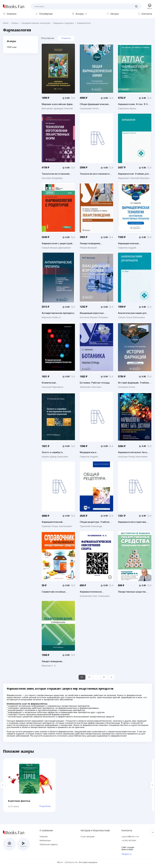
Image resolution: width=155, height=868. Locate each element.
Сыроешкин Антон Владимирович (89, 109)
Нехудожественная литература (36, 23)
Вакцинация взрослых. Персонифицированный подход (92, 313)
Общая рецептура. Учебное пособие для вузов (95, 522)
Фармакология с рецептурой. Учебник (57, 244)
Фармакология (84, 23)
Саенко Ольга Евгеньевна (131, 318)
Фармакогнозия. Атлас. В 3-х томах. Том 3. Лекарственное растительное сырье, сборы (134, 104)
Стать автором (87, 837)
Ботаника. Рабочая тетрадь (95, 383)
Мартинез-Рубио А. (52, 318)
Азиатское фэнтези (19, 801)
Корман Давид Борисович (55, 457)
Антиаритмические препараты (58, 313)
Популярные (48, 38)
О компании (46, 830)
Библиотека (45, 841)
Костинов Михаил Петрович (94, 318)
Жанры (15, 23)
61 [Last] (104, 677)
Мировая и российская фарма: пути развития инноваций (58, 104)
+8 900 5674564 (129, 841)
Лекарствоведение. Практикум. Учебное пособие (96, 244)
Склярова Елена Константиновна (127, 387)
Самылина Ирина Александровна (127, 109)
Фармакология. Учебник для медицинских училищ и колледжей (133, 174)
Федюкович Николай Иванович (134, 178)
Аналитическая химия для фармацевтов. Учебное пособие (132, 313)
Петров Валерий (88, 248)
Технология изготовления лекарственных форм (56, 174)
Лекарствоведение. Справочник (52, 661)
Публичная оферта (48, 845)
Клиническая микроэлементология (53, 383)
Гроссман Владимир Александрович (52, 178)
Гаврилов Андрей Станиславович (127, 248)
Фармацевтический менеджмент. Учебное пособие (54, 522)
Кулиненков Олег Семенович (95, 596)
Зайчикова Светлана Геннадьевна (90, 387)
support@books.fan (130, 837)
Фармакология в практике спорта (132, 522)
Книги (6, 23)
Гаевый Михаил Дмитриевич (56, 248)
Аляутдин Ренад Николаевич (133, 457)
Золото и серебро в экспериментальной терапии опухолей (57, 452)
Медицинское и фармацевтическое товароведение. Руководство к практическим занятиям (96, 452)
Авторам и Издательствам (95, 830)
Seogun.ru (127, 854)
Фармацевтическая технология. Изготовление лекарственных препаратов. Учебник (133, 244)
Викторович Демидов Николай (57, 109)
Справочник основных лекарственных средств (55, 592)
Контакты (127, 830)
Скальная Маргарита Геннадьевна (53, 387)
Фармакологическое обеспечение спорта (91, 592)
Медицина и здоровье (64, 23)
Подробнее (45, 806)
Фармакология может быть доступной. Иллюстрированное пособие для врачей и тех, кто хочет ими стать (133, 452)
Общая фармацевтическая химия (94, 104)
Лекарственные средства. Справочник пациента (132, 592)
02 (89, 677)
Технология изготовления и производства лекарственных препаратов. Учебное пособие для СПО (96, 174)
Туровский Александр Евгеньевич (91, 526)
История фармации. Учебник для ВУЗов (133, 383)
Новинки (66, 38)
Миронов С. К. (49, 666)
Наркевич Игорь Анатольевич (57, 526)
